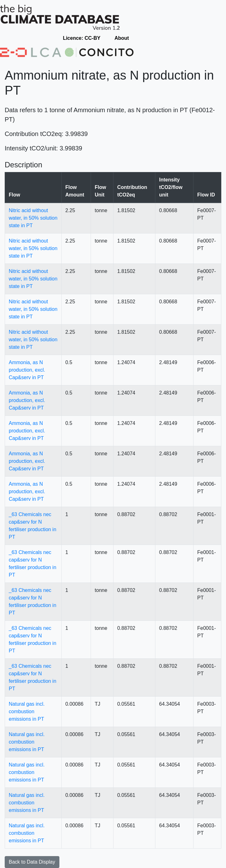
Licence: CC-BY (82, 38)
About (122, 38)
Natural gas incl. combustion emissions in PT (27, 711)
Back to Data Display (32, 862)
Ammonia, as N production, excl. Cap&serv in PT (27, 370)
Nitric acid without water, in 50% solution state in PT (33, 218)
